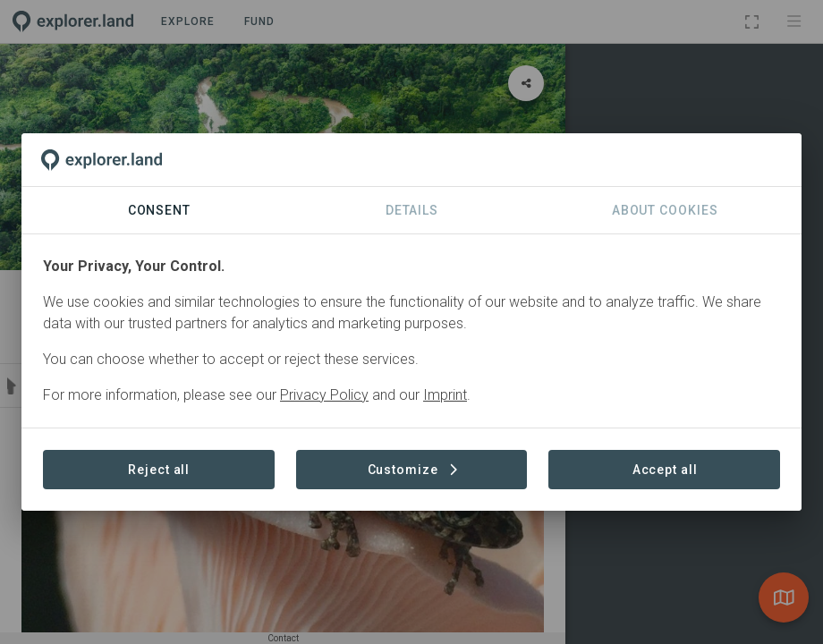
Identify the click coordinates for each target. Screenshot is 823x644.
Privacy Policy (324, 395)
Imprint (445, 395)
